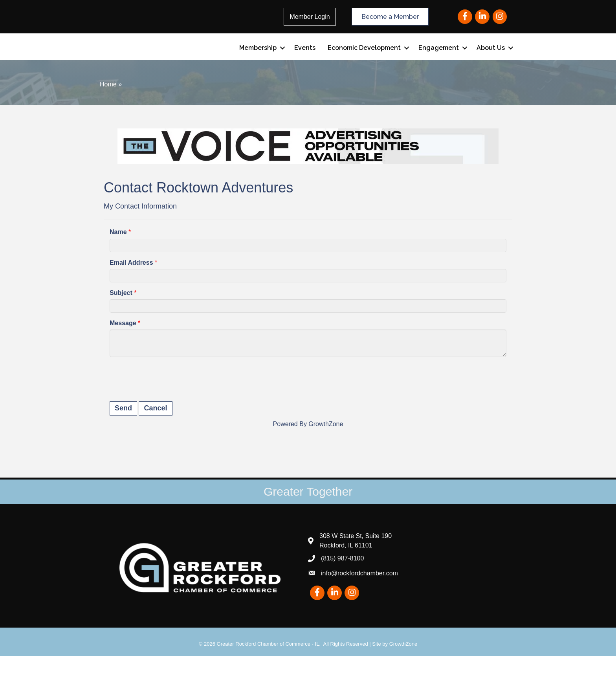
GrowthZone (326, 449)
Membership (258, 60)
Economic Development (364, 60)
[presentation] (169, 403)
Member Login (310, 17)
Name (118, 257)
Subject (121, 318)
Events (305, 60)
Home (108, 109)
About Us (491, 60)
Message (123, 348)
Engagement (439, 60)
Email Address (131, 287)
